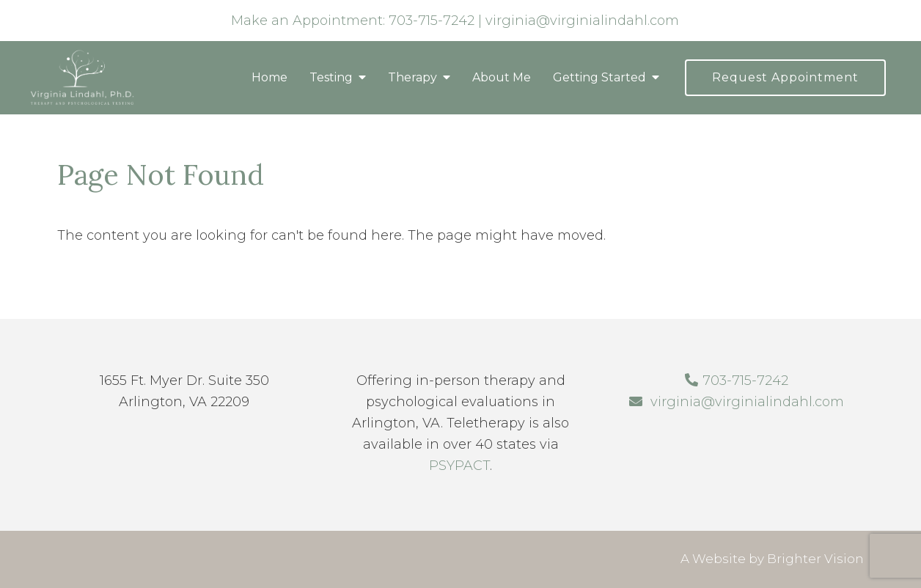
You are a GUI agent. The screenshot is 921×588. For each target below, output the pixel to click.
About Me (502, 77)
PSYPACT (459, 466)
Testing (331, 77)
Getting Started (599, 77)
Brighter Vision (815, 559)
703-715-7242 (432, 21)
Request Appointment (785, 77)
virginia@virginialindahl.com (582, 21)
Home (269, 77)
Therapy (412, 77)
